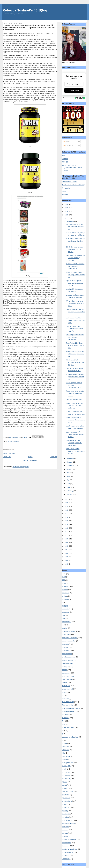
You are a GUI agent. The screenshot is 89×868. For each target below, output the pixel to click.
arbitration (66, 593)
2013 (67, 528)
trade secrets (67, 843)
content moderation (69, 641)
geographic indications (70, 737)
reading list (66, 814)
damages (65, 667)
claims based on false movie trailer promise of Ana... (75, 320)
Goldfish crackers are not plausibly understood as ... (75, 312)
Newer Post (7, 457)
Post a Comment (9, 453)
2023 (67, 215)
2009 (67, 542)
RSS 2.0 (65, 162)
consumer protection (69, 638)
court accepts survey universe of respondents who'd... (76, 420)
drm (64, 695)
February (70, 491)
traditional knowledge (70, 849)
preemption (66, 798)
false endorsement (69, 711)
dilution (65, 683)
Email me (66, 191)
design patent (67, 679)
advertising (66, 586)
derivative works (68, 676)
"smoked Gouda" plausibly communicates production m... (75, 266)
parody (65, 782)
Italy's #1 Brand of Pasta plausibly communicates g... (76, 275)
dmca (64, 692)
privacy (65, 804)
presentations (67, 801)
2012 (67, 532)
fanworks (65, 718)
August (69, 469)
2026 (67, 204)
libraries (65, 759)
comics (65, 628)
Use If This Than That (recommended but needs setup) (72, 168)
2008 (67, 546)
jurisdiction (66, 756)
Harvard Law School (69, 182)
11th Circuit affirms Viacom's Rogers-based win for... (75, 451)
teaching (65, 836)
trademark (16, 441)
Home (30, 457)
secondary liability (69, 823)
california (65, 609)
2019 (67, 506)
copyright (65, 651)
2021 (67, 499)
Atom (64, 156)
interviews (66, 750)
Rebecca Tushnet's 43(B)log (25, 10)
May (68, 480)
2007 (67, 550)
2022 (67, 219)
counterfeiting (67, 654)
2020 (67, 503)
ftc (63, 731)
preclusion (66, 795)
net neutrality (67, 779)
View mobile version (30, 460)
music (64, 769)
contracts (65, 644)
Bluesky (65, 194)
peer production (68, 791)
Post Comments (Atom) (21, 467)
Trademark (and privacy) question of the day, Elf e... (75, 377)
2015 (67, 521)
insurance (66, 747)
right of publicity (68, 820)
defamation (66, 673)
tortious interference (69, 839)
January (70, 494)
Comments (68, 146)
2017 (67, 514)
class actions (67, 622)
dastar (64, 670)
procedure (66, 807)
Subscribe (74, 90)
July (68, 473)
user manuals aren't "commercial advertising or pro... (76, 434)
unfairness (66, 855)
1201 (64, 574)
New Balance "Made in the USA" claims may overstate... (76, 258)
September (71, 466)
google (65, 743)
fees (64, 724)
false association (68, 705)
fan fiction (66, 715)
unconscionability (68, 852)
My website (66, 188)
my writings (66, 775)
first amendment (68, 727)
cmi (63, 625)
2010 (67, 539)
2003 (67, 564)
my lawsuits (66, 772)
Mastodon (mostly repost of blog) (74, 185)
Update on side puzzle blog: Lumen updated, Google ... (75, 283)
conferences (67, 634)
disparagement (67, 689)
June (68, 476)
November (70, 458)
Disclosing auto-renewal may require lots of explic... (75, 249)
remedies (65, 817)
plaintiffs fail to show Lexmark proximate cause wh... (74, 443)
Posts (67, 142)
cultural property (68, 660)
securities (66, 827)
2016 (67, 517)
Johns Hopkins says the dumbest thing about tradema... (75, 406)
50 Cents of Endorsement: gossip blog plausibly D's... (75, 241)
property (65, 811)
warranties (66, 859)
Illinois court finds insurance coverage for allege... (75, 362)
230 (64, 580)
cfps (64, 618)
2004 (67, 560)
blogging (65, 606)
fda (63, 721)
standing (65, 830)
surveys (10, 441)
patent (64, 785)
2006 (67, 553)
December (70, 221)
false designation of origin (71, 708)
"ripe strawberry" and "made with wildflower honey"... (75, 329)
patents (65, 788)
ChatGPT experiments (74, 400)
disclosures (66, 686)
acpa (64, 583)
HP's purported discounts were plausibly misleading (75, 337)
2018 (67, 510)
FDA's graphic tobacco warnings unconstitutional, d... (74, 385)
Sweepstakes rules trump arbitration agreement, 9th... (75, 354)
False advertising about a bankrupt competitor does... (75, 393)
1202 (64, 577)
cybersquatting (67, 663)
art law (65, 596)
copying (65, 647)
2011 (67, 535)
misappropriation (68, 763)
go (63, 740)
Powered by (74, 98)
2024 (67, 211)
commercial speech (69, 631)
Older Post (54, 457)
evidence (65, 699)
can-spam (66, 612)
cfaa (64, 615)
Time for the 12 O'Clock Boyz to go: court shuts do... (75, 345)
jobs (64, 753)
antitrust (65, 590)
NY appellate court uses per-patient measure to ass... (75, 303)
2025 (67, 208)
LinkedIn (65, 159)
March (69, 487)
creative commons (69, 657)
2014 (67, 524)
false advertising (68, 702)
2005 (67, 557)
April (68, 484)
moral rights (66, 766)
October (70, 462)
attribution (66, 599)
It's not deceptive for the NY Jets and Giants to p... (75, 227)
